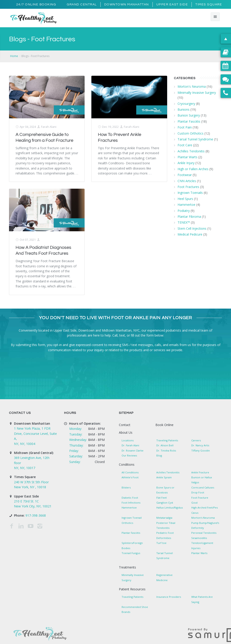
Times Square (209, 5)
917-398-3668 (36, 515)
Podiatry (184, 211)
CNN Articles (187, 181)
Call (115, 335)
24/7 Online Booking (36, 5)
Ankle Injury (186, 163)
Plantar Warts (187, 157)
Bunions (184, 109)
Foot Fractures (188, 187)
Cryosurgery (186, 104)
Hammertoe (186, 205)
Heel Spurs (185, 199)
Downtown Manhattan (127, 5)
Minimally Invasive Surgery (197, 93)
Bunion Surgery (189, 115)
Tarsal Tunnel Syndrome (195, 139)
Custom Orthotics (191, 133)
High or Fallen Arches (193, 169)
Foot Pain (185, 127)
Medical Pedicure (190, 234)
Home (14, 56)
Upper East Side (172, 5)
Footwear (185, 175)
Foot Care (185, 145)
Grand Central (82, 5)
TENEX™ (184, 222)
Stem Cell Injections (192, 228)
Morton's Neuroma (192, 86)
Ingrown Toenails (190, 193)
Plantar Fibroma (189, 217)
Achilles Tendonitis (191, 151)
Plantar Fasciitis (189, 121)
